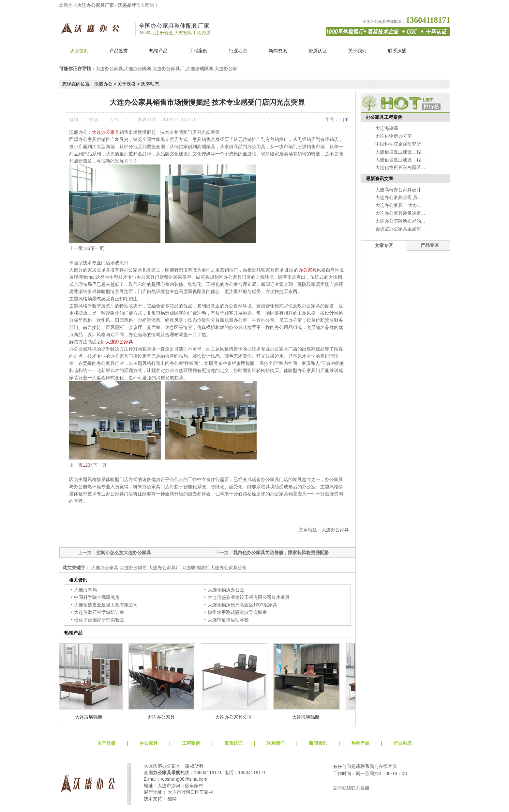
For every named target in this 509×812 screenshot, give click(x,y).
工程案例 (198, 51)
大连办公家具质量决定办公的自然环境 (414, 213)
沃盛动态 (150, 84)
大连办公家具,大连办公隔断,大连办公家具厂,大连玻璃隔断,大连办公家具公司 (168, 568)
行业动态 (238, 51)
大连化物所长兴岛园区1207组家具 (242, 605)
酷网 (172, 799)
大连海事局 (85, 590)
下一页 (97, 248)
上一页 (76, 248)
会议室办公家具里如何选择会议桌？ (412, 229)
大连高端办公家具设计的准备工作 (410, 190)
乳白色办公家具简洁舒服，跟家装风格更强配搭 (281, 553)
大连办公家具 (106, 132)
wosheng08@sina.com (184, 779)
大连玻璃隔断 (89, 717)
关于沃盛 (127, 84)
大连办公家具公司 (234, 717)
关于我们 (357, 51)
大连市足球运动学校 (228, 620)
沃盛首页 (79, 51)
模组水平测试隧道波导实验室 (237, 612)
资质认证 (318, 51)
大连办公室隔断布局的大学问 (405, 221)
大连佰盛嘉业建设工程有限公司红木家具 (249, 597)
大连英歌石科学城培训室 (99, 612)
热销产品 (158, 51)
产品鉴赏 (119, 51)
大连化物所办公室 (226, 590)
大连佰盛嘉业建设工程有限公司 (106, 605)
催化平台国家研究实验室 (99, 620)
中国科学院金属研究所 (97, 597)
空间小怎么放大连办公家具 (124, 553)
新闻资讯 (278, 51)
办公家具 (307, 270)
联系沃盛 (397, 51)
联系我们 (276, 743)
